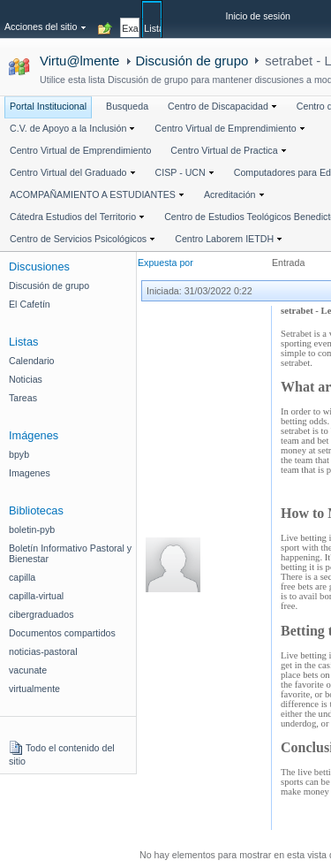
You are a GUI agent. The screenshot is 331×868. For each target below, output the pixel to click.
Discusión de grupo (192, 61)
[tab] (130, 19)
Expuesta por (165, 263)
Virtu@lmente (79, 61)
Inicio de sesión (258, 16)
